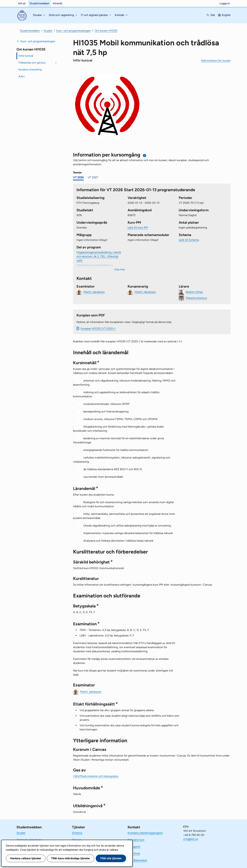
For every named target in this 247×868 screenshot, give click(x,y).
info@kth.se (191, 839)
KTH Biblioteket (137, 860)
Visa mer (120, 269)
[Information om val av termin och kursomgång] (145, 156)
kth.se (22, 3)
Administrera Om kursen (216, 61)
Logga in (225, 3)
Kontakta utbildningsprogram (145, 833)
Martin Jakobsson (94, 292)
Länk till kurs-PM (138, 228)
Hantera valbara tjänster (26, 858)
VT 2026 (78, 177)
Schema (77, 833)
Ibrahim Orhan (194, 292)
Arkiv (22, 76)
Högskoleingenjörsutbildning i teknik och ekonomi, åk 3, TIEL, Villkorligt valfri (99, 256)
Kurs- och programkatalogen (74, 31)
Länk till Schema (189, 240)
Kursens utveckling (30, 69)
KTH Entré (134, 853)
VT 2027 (93, 177)
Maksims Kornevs (196, 298)
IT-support (134, 847)
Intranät (58, 3)
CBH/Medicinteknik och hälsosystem (96, 776)
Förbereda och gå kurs (32, 63)
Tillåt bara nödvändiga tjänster (71, 858)
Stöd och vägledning (29, 840)
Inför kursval (26, 56)
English (226, 15)
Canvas (77, 840)
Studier (48, 31)
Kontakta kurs (136, 840)
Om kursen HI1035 (106, 31)
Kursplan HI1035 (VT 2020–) (98, 329)
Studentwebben (39, 3)
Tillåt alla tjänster (111, 858)
